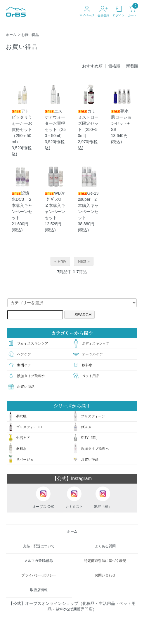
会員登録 (103, 11)
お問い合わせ (105, 575)
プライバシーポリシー (39, 575)
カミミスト (74, 498)
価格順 (114, 66)
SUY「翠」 (86, 438)
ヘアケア (20, 354)
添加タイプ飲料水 (27, 376)
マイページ (87, 11)
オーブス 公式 (43, 498)
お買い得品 (30, 35)
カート (132, 11)
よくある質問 (105, 546)
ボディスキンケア (91, 343)
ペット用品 (86, 376)
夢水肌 (17, 416)
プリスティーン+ (25, 427)
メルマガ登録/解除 (39, 561)
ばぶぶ (82, 427)
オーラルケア (88, 354)
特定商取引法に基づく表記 (105, 561)
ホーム (11, 35)
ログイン (119, 11)
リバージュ (21, 459)
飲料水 (83, 365)
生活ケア (20, 365)
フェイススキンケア (28, 343)
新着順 (132, 66)
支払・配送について (39, 546)
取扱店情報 (39, 590)
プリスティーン (89, 416)
